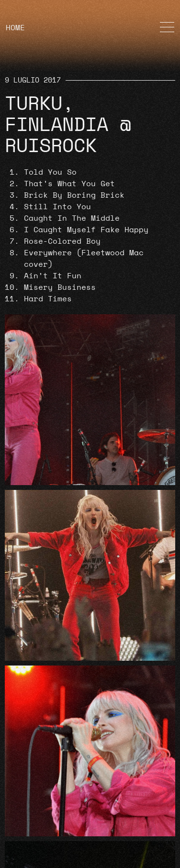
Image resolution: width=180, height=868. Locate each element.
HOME (15, 28)
